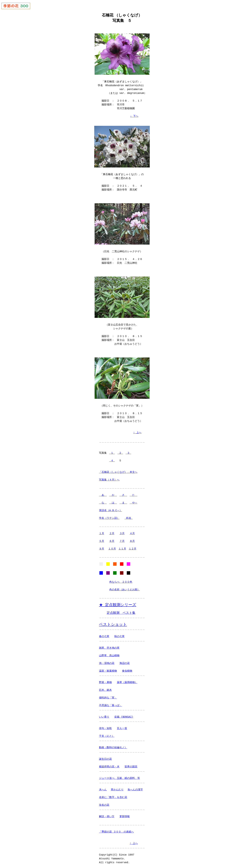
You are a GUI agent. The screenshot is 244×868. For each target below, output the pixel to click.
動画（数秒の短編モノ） (113, 747)
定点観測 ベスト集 (121, 612)
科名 (129, 517)
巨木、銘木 (105, 690)
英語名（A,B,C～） (111, 509)
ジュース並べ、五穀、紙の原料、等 (119, 778)
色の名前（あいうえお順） (125, 589)
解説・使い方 (107, 816)
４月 (132, 532)
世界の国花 (131, 766)
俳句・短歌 (105, 728)
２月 (112, 532)
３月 (122, 532)
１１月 (122, 547)
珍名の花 (104, 805)
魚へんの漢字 (135, 789)
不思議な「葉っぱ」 (111, 705)
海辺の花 (125, 663)
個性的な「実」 (108, 697)
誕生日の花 (105, 759)
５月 (102, 540)
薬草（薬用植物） (127, 682)
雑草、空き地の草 (109, 648)
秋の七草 (119, 636)
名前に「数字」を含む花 (113, 797)
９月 (102, 547)
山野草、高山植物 (109, 655)
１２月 (133, 547)
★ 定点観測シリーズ (118, 604)
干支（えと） (107, 736)
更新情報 (125, 816)
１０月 (112, 547)
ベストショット (113, 624)
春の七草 (104, 636)
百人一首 (122, 728)
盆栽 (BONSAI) (124, 717)
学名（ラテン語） (109, 517)
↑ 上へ (137, 431)
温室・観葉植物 (108, 671)
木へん (103, 789)
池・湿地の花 (107, 663)
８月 (132, 540)
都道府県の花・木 (109, 766)
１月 (102, 532)
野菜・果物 (105, 682)
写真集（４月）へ (109, 478)
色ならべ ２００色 (121, 581)
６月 (112, 540)
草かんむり (117, 789)
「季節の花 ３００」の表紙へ (116, 832)
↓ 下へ (134, 116)
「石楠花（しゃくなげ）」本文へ (118, 471)
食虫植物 (127, 671)
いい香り (104, 717)
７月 (122, 540)
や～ (133, 501)
